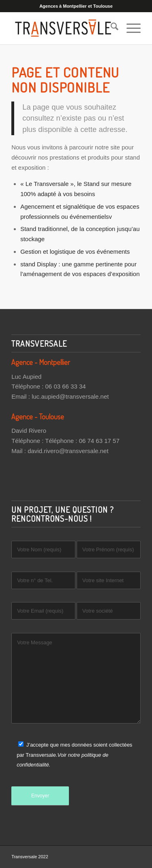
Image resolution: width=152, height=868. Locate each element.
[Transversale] (63, 28)
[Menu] (130, 28)
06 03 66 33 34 (66, 386)
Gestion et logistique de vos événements (75, 252)
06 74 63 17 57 (99, 441)
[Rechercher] (110, 28)
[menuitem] (110, 28)
